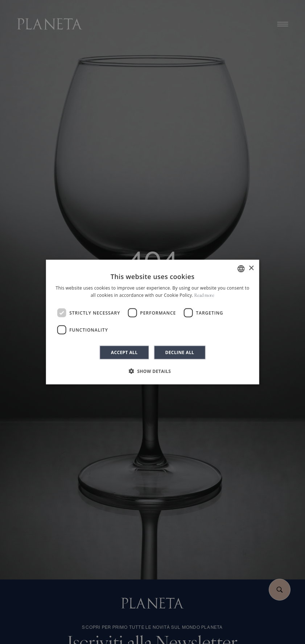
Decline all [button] (180, 352)
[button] (153, 371)
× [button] (251, 268)
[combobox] (241, 269)
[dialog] (152, 322)
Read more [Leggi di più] (204, 295)
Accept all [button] (124, 352)
